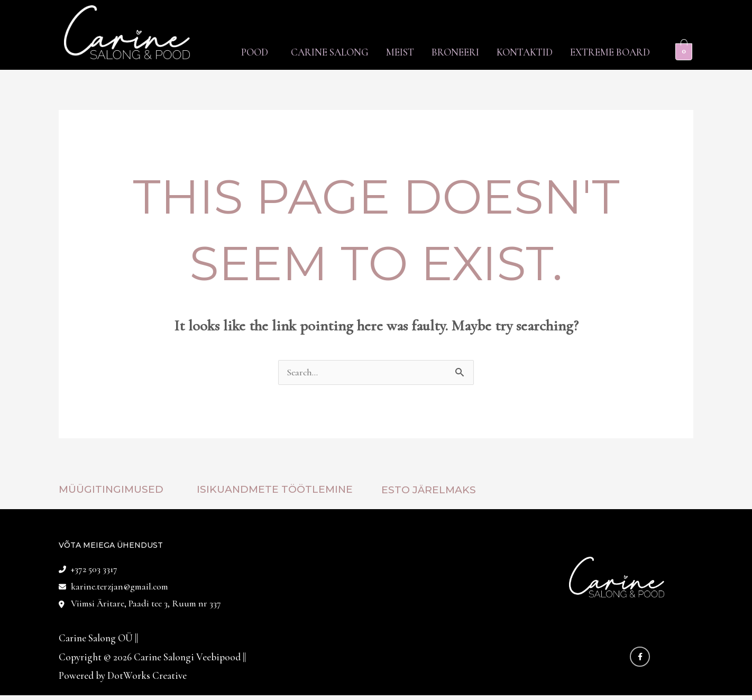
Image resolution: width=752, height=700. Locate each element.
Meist (373, 52)
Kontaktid (513, 52)
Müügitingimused (111, 490)
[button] (214, 52)
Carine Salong (294, 52)
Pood (211, 52)
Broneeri (436, 52)
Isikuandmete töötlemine (275, 490)
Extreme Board (606, 52)
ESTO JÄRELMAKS (429, 491)
